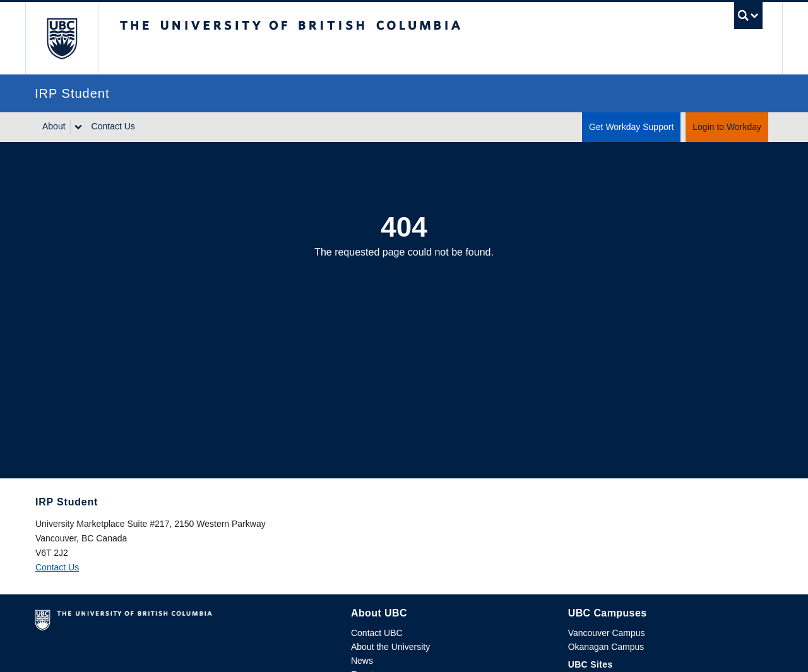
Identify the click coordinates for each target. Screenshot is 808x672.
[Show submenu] (78, 127)
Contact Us (113, 126)
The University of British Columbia (62, 38)
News (362, 661)
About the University (390, 647)
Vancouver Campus (607, 633)
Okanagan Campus (606, 647)
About (54, 126)
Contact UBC (377, 633)
